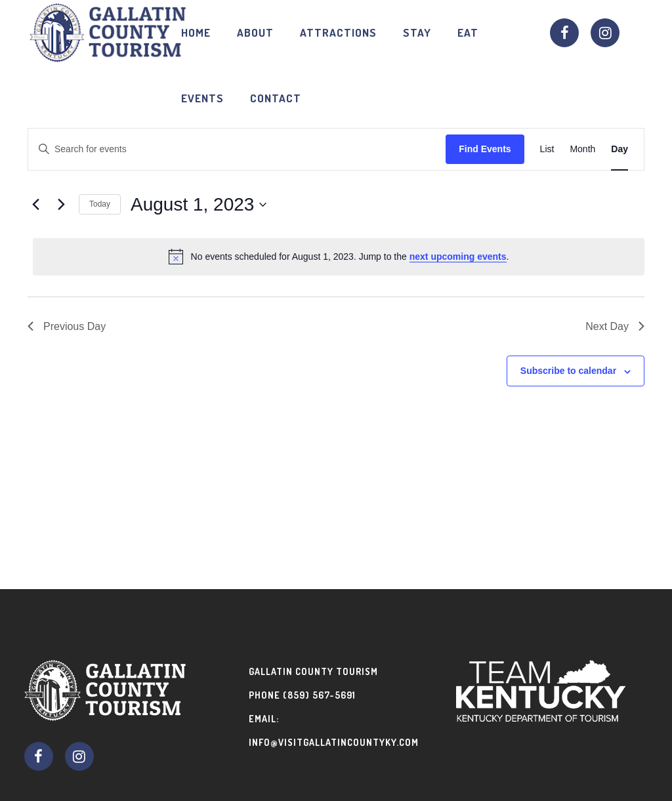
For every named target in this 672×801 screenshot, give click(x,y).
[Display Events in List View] (547, 149)
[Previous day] (35, 205)
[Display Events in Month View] (582, 149)
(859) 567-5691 (319, 695)
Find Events (485, 149)
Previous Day (67, 326)
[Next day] (61, 205)
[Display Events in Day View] (619, 149)
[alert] (339, 257)
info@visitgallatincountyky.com (334, 742)
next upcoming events (458, 257)
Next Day (615, 326)
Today (100, 204)
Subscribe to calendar (568, 371)
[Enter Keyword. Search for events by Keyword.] (237, 149)
